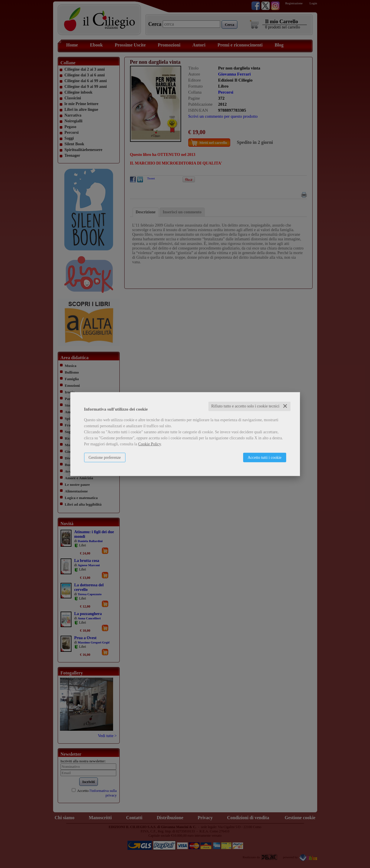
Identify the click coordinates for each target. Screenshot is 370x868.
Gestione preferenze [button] (105, 458)
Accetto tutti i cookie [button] (265, 458)
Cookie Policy (149, 444)
